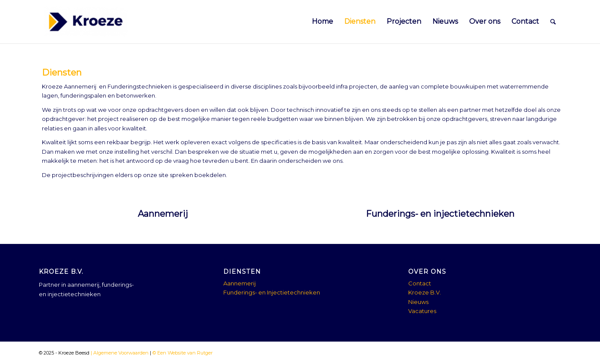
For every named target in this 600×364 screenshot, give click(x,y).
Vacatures (422, 311)
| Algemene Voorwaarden (119, 353)
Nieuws (418, 302)
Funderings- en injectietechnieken (440, 214)
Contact (420, 283)
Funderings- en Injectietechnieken (272, 292)
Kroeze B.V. (425, 292)
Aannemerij (163, 214)
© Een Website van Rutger (182, 353)
